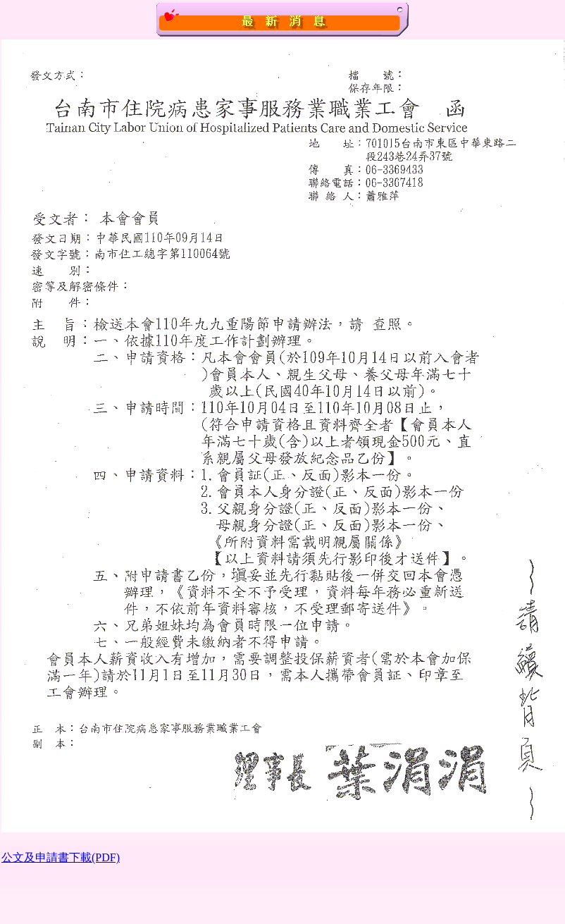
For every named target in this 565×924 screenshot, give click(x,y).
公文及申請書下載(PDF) (61, 857)
